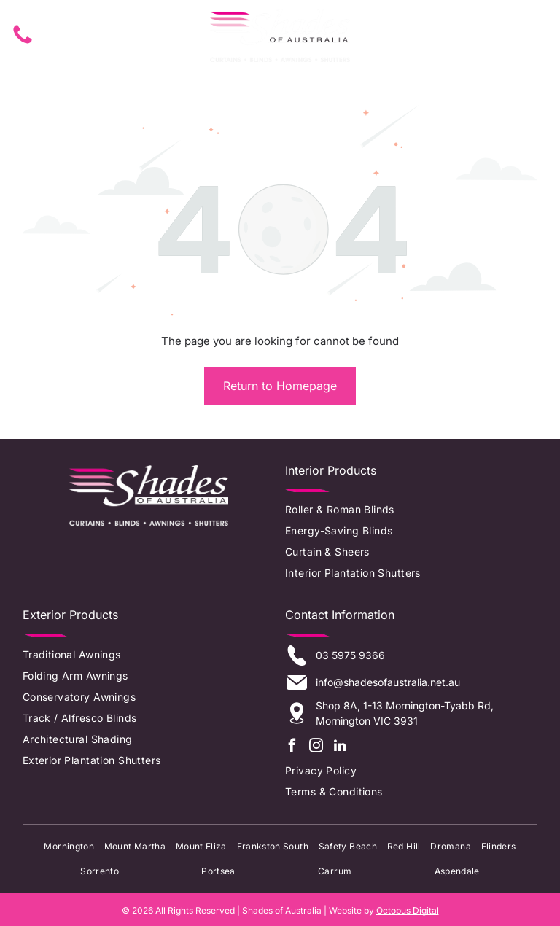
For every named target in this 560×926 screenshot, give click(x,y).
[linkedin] (340, 745)
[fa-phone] (23, 42)
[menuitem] (405, 507)
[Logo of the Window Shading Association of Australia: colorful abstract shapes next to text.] (149, 557)
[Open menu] (526, 34)
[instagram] (316, 745)
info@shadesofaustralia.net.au (388, 680)
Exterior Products (70, 612)
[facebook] (292, 745)
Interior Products (331, 467)
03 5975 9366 (350, 653)
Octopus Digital (408, 908)
